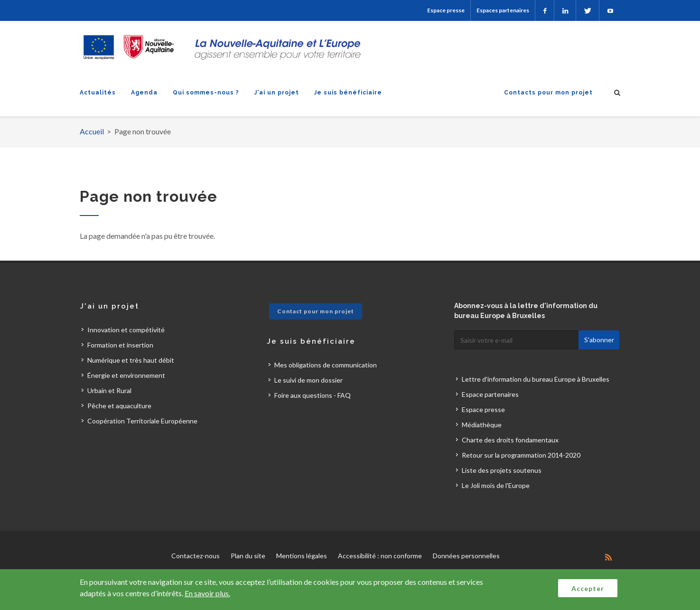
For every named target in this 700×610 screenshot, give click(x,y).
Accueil (92, 131)
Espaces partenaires (503, 10)
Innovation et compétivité (126, 330)
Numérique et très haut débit (131, 360)
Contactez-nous (196, 556)
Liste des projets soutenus (502, 470)
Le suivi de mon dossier (308, 380)
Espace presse (446, 10)
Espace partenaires (490, 394)
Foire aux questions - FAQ (313, 395)
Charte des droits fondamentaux (510, 440)
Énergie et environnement (126, 375)
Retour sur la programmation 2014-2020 (521, 455)
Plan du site (248, 556)
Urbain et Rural (109, 390)
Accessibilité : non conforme (380, 556)
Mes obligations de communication (326, 365)
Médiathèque (482, 425)
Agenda (144, 93)
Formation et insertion (120, 345)
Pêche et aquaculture (119, 406)
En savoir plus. (207, 593)
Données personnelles (466, 556)
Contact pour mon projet (316, 311)
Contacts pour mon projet (548, 93)
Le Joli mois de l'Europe (496, 485)
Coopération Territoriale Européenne (142, 421)
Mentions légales (302, 556)
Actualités (98, 93)
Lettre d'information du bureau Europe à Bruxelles (536, 379)
